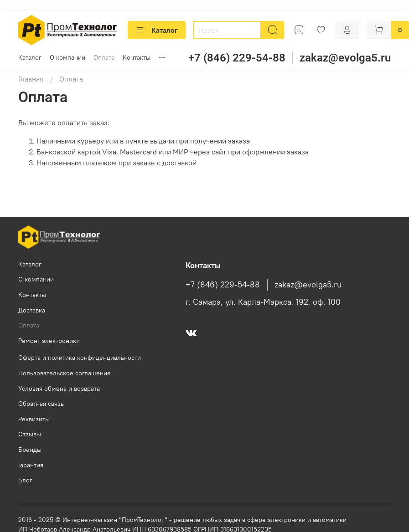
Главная (31, 79)
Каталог (157, 30)
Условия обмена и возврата (59, 389)
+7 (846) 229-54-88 (237, 58)
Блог (25, 480)
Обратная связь (41, 404)
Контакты (137, 57)
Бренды (30, 450)
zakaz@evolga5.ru (345, 58)
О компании (67, 57)
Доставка (32, 310)
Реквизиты (34, 419)
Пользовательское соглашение (65, 373)
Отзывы (30, 434)
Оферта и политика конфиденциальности (80, 358)
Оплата (104, 57)
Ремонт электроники (49, 341)
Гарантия (31, 465)
